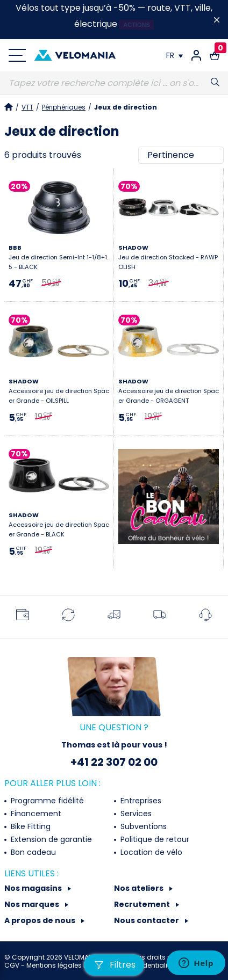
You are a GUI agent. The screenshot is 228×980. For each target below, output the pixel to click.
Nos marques (33, 904)
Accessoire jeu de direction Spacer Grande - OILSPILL (59, 391)
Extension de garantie (50, 839)
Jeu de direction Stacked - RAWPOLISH (168, 257)
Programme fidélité (46, 801)
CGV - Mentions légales (44, 965)
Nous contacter (147, 920)
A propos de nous (41, 920)
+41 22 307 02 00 (114, 762)
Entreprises (140, 801)
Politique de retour (154, 839)
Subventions (142, 826)
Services (135, 814)
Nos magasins (34, 888)
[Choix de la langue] (174, 55)
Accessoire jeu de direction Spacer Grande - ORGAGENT (169, 391)
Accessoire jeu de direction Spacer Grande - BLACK (59, 525)
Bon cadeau (32, 852)
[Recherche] (114, 83)
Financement (35, 814)
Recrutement (143, 904)
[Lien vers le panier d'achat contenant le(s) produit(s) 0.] (215, 55)
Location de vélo (150, 852)
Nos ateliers (140, 888)
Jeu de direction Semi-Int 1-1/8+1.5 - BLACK (58, 257)
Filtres (114, 965)
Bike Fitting (30, 826)
